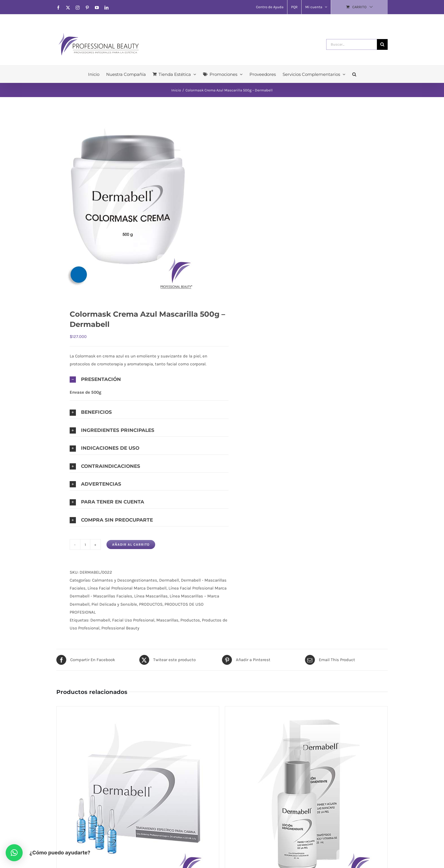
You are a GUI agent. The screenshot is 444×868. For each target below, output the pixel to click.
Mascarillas (167, 620)
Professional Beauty (120, 628)
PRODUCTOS (151, 604)
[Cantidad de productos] (85, 545)
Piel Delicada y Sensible (114, 604)
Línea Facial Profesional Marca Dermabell (127, 588)
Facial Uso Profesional (133, 620)
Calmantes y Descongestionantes (125, 580)
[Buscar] (382, 44)
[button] (354, 74)
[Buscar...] (352, 44)
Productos (190, 620)
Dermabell (169, 580)
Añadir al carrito (131, 545)
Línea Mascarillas (151, 596)
